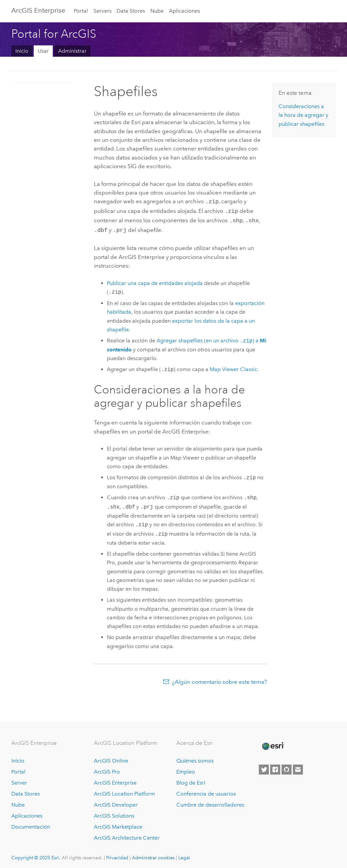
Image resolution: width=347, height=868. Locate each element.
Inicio (22, 51)
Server (19, 780)
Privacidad (117, 855)
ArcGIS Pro (107, 769)
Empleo (186, 769)
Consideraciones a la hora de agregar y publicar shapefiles (303, 115)
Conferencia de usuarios (206, 791)
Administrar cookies (153, 855)
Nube (157, 11)
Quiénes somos (195, 758)
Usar (43, 51)
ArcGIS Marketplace (118, 824)
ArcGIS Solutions (114, 813)
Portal (81, 11)
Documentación (31, 824)
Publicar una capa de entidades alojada (155, 280)
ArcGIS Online (111, 758)
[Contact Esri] (298, 767)
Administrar (72, 51)
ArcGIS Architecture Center (127, 835)
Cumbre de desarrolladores (210, 802)
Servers (103, 11)
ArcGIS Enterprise (38, 10)
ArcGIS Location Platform (124, 791)
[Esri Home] (273, 744)
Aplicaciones (185, 11)
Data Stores (131, 11)
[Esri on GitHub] (287, 767)
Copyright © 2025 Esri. (36, 855)
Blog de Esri (191, 780)
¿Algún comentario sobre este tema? (219, 679)
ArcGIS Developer (116, 802)
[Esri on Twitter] (264, 767)
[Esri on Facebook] (275, 767)
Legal (184, 855)
